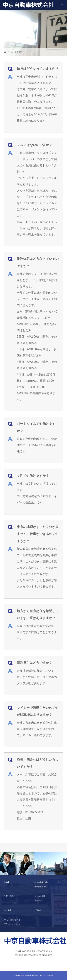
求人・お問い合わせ (12, 920)
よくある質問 (40, 896)
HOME (7, 882)
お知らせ (38, 910)
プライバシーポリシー (13, 924)
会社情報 (8, 910)
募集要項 (38, 900)
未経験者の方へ (41, 887)
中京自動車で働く (42, 882)
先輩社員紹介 (9, 896)
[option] (17, 863)
